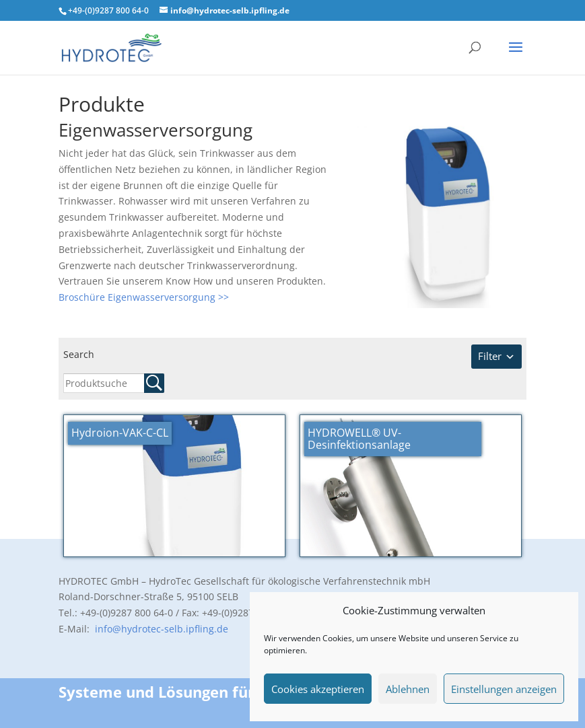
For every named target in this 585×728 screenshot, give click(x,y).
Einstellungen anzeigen (504, 689)
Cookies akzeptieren (318, 689)
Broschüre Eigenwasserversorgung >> (144, 297)
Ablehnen (408, 689)
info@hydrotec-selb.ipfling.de (160, 629)
